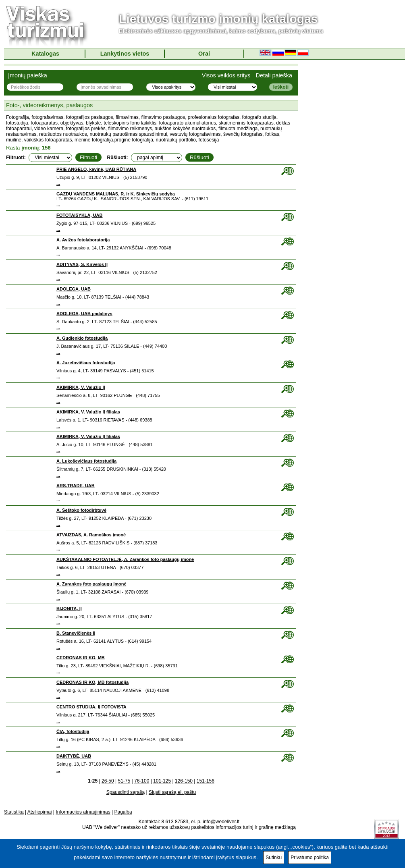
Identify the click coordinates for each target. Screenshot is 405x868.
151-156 (206, 781)
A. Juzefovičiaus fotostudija (86, 363)
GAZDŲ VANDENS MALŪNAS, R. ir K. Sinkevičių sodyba (116, 194)
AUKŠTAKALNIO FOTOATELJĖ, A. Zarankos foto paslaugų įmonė (125, 559)
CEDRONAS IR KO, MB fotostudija (92, 682)
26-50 (108, 781)
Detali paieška (274, 75)
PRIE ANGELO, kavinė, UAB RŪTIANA (96, 169)
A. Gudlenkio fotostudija (82, 338)
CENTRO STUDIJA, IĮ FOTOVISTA (91, 707)
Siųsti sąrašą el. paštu (172, 792)
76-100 (142, 781)
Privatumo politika (310, 858)
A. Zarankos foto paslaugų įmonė (91, 584)
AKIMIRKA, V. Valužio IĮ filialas (88, 412)
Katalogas (45, 54)
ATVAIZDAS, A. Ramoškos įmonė (91, 535)
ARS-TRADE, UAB (76, 486)
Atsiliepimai (40, 812)
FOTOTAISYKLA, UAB (79, 215)
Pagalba (123, 812)
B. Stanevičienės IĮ (76, 633)
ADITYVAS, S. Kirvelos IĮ (82, 264)
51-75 (124, 781)
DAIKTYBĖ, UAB (74, 756)
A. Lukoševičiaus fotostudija (86, 461)
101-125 (162, 781)
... (58, 183)
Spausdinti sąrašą (126, 792)
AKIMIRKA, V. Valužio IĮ (81, 387)
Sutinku (274, 858)
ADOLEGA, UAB (74, 289)
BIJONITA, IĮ (69, 608)
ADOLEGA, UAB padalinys (84, 314)
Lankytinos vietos (125, 54)
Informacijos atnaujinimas (83, 812)
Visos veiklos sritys (226, 75)
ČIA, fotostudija (73, 731)
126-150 (184, 781)
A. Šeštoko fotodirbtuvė (81, 510)
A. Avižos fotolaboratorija (83, 240)
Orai (204, 54)
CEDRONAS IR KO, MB (81, 658)
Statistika (14, 812)
